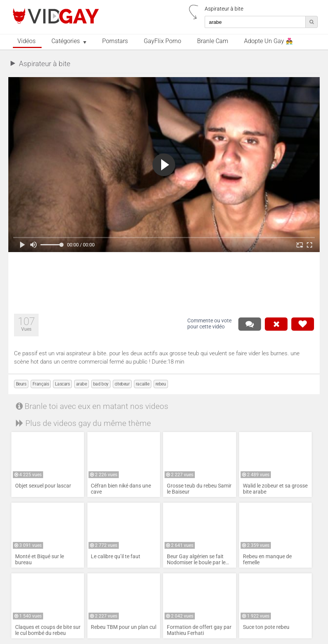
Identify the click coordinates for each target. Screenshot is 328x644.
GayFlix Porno (162, 41)
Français (41, 384)
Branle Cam (213, 41)
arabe (82, 384)
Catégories (66, 41)
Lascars (62, 384)
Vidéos (26, 41)
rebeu (161, 384)
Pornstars (115, 41)
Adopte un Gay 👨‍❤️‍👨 (268, 41)
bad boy (101, 384)
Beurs (21, 384)
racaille (143, 384)
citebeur (122, 384)
